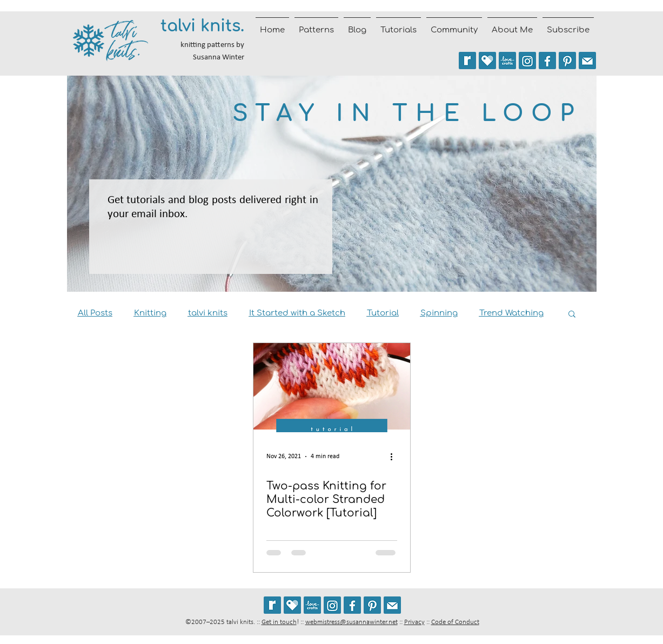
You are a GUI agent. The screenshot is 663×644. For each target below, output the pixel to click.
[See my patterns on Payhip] (487, 61)
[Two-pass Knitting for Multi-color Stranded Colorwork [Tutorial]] (332, 388)
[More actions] (396, 457)
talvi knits (208, 313)
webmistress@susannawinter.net (351, 622)
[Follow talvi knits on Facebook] (547, 61)
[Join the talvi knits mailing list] (587, 61)
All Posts (95, 313)
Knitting (150, 313)
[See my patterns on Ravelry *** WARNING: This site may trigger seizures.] (467, 61)
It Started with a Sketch (297, 313)
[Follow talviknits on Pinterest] (567, 61)
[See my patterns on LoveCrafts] (507, 61)
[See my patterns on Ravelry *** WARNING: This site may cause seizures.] (272, 605)
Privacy (414, 622)
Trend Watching (511, 313)
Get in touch (279, 622)
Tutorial (383, 313)
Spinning (439, 313)
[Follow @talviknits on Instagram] (527, 61)
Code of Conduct (455, 622)
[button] (572, 315)
